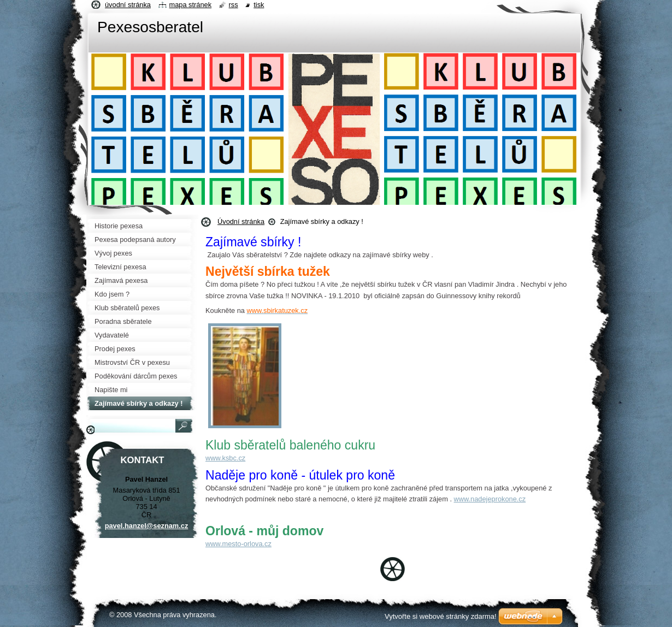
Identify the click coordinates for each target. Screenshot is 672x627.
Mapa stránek (191, 5)
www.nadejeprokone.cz (490, 499)
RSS (234, 5)
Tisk (259, 5)
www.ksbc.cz (225, 458)
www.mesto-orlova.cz (238, 544)
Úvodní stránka (241, 221)
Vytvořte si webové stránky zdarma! (441, 616)
